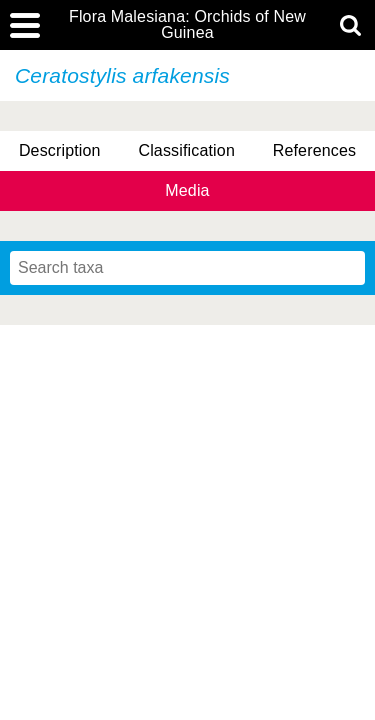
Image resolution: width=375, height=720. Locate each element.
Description (60, 150)
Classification (186, 150)
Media (187, 190)
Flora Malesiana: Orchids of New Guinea (187, 25)
